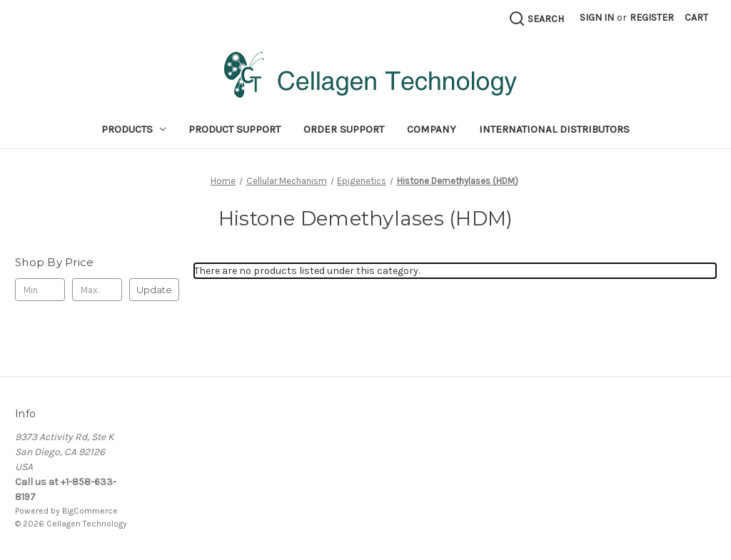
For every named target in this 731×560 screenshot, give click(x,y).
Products (134, 129)
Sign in (597, 17)
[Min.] (40, 290)
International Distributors (554, 129)
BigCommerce (90, 511)
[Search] (536, 19)
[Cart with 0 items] (696, 17)
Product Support (235, 129)
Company (432, 129)
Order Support (344, 129)
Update (154, 290)
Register (652, 17)
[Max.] (97, 290)
